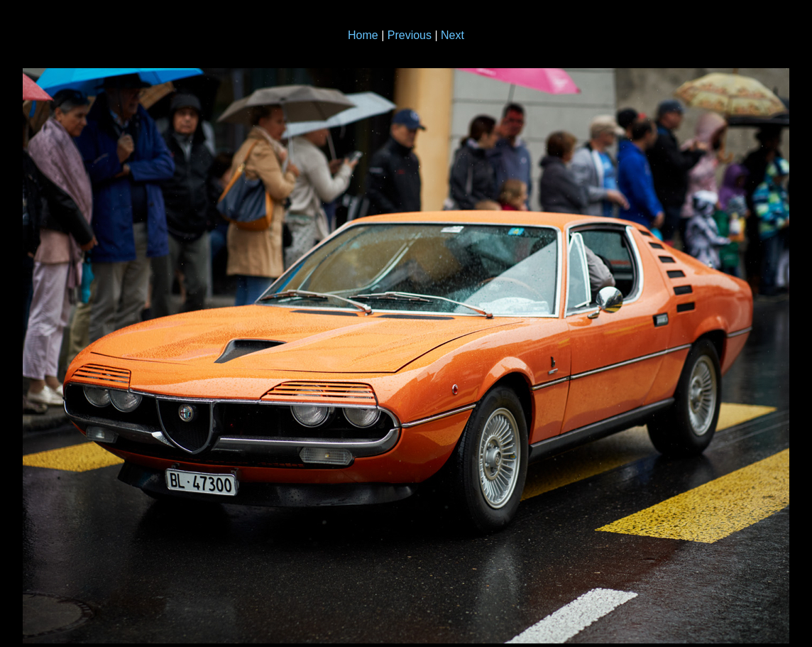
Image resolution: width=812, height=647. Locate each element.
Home (363, 35)
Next (452, 35)
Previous (410, 35)
